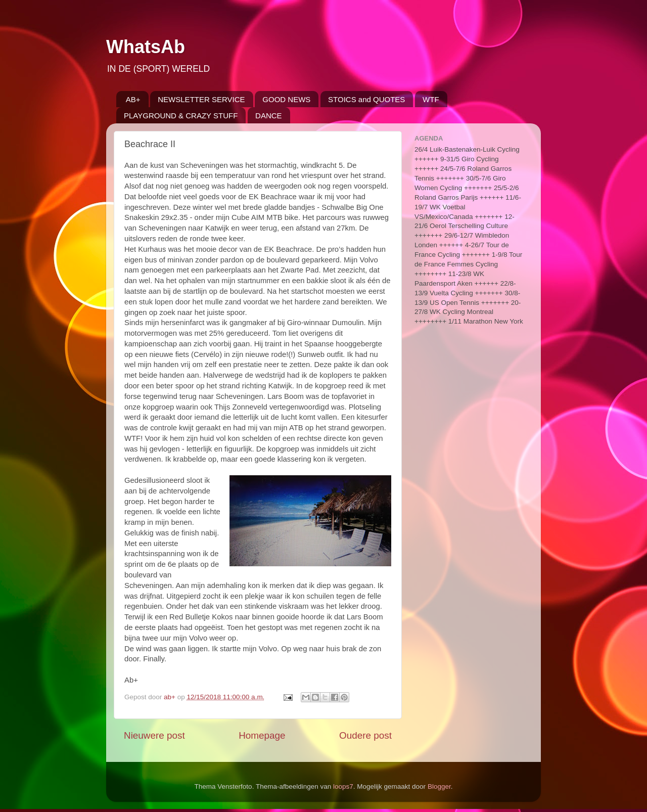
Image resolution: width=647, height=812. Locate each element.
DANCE (269, 116)
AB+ (133, 99)
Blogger (439, 786)
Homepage (262, 735)
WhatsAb (146, 47)
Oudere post (365, 735)
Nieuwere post (154, 735)
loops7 (343, 786)
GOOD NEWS (286, 99)
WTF (431, 99)
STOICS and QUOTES (366, 99)
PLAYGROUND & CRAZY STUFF (181, 116)
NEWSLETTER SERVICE (201, 99)
